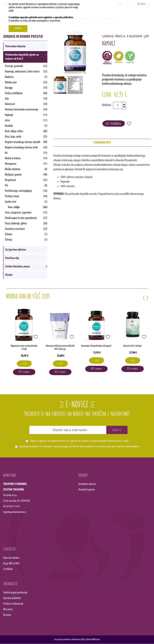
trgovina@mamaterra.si (15, 512)
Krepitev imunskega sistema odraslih (26, 142)
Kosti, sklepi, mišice (26, 131)
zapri (141, 4)
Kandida (26, 126)
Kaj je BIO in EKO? (11, 564)
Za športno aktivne (16, 250)
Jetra (26, 120)
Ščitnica (26, 240)
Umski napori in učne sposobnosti (26, 218)
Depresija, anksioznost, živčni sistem (26, 72)
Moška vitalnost (26, 169)
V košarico (113, 123)
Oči (26, 186)
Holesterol (26, 104)
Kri (26, 153)
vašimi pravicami (104, 447)
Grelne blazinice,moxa (18, 267)
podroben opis (102, 143)
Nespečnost (26, 180)
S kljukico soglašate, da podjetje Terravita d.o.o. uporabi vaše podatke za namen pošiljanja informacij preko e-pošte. (79, 441)
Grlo (26, 99)
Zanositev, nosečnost (26, 229)
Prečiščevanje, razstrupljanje (26, 191)
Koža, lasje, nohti (26, 137)
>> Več (24, 364)
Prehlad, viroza (26, 196)
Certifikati (8, 569)
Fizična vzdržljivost (26, 93)
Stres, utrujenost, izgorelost (26, 213)
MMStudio (96, 640)
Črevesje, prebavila (26, 66)
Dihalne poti (26, 83)
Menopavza (26, 164)
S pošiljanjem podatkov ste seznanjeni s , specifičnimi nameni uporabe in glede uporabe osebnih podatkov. (79, 447)
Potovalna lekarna (15, 46)
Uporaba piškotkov (12, 598)
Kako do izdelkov (11, 558)
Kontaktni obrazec (87, 484)
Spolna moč (26, 202)
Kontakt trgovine (87, 490)
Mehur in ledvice (26, 158)
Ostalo (9, 275)
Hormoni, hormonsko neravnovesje (26, 110)
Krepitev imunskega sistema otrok (26, 148)
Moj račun (8, 610)
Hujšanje (26, 115)
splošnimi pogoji (61, 447)
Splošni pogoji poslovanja (15, 593)
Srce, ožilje (28, 207)
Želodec (26, 234)
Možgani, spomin (26, 175)
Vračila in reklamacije (13, 604)
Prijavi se (117, 430)
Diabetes (26, 77)
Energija (26, 88)
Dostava (7, 615)
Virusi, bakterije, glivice (26, 224)
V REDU (18, 29)
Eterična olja (12, 258)
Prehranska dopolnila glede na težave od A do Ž (22, 57)
